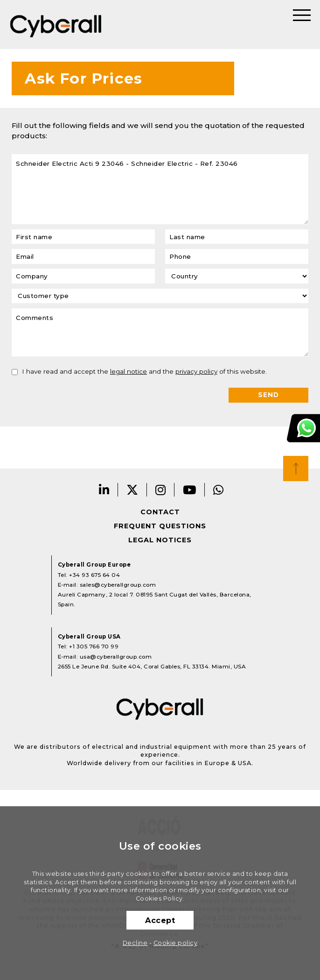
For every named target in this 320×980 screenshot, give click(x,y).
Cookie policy (176, 943)
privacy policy (196, 371)
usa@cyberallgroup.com (116, 657)
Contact (160, 512)
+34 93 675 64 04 (94, 575)
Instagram (161, 490)
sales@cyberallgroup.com (118, 585)
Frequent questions (160, 526)
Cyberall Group (56, 25)
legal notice (129, 371)
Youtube (190, 490)
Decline (135, 943)
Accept (160, 920)
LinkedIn (104, 490)
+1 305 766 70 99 (94, 646)
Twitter (132, 490)
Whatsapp (219, 490)
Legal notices (160, 540)
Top (296, 469)
